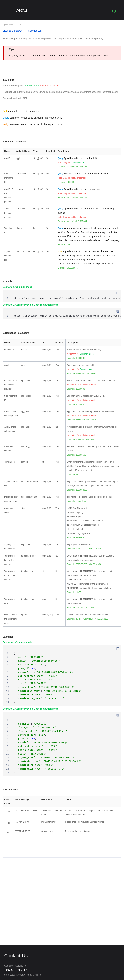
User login (115, 9)
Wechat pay (63, 9)
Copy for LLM (35, 31)
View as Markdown (12, 31)
